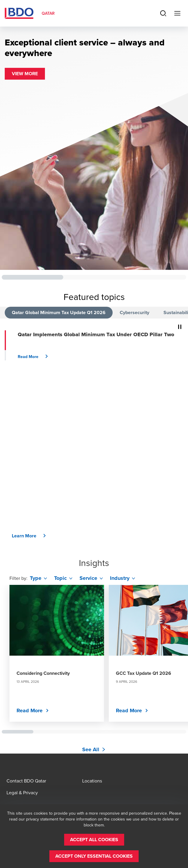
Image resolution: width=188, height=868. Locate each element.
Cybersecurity (134, 312)
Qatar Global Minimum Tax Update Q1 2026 (59, 312)
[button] (25, 74)
